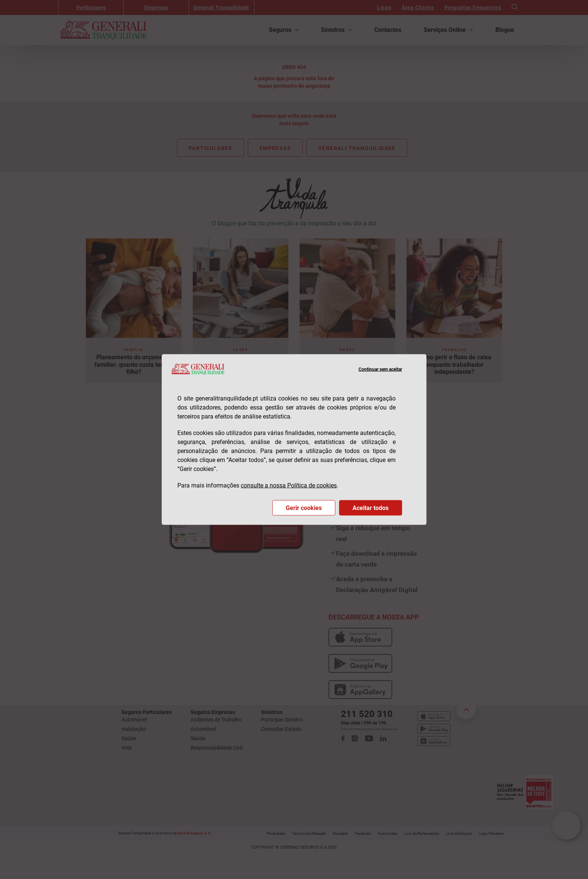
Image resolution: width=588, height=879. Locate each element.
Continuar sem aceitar (380, 369)
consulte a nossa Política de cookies (289, 485)
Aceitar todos (370, 508)
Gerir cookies (304, 508)
